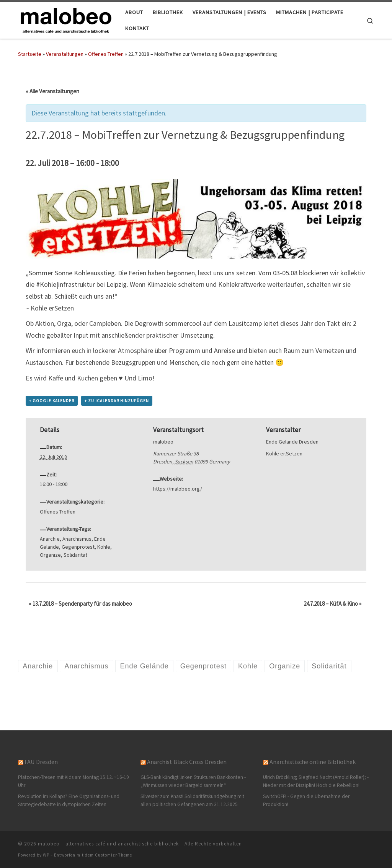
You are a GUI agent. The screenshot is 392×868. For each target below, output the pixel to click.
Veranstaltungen (65, 54)
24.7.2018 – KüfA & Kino (332, 604)
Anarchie (50, 539)
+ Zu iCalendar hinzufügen (117, 401)
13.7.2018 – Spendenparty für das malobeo (80, 604)
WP (46, 855)
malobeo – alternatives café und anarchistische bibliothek (108, 844)
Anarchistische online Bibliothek (313, 762)
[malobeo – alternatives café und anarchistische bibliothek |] (66, 19)
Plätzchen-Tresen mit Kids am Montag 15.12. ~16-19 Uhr (73, 781)
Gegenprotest (78, 547)
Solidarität (75, 555)
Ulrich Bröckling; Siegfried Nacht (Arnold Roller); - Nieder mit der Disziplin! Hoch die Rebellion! (316, 781)
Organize (50, 555)
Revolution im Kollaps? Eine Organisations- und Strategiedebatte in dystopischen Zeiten (69, 800)
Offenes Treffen (106, 54)
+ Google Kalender (52, 401)
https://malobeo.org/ (178, 489)
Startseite (30, 54)
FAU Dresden (41, 762)
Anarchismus (77, 539)
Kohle (104, 547)
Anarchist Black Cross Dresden (187, 762)
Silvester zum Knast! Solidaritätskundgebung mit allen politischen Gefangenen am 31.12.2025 (192, 800)
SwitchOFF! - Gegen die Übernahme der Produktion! (306, 800)
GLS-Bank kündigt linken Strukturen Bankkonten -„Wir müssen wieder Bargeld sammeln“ (193, 781)
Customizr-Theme (114, 855)
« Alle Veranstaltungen (52, 91)
